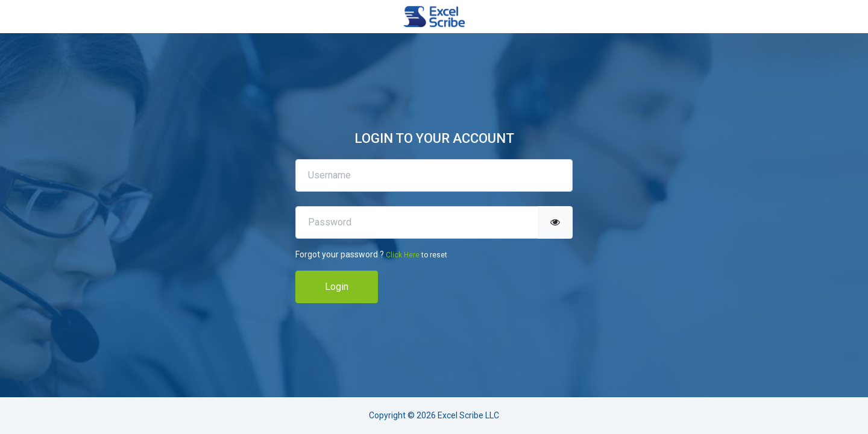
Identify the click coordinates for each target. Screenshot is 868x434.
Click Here (403, 255)
